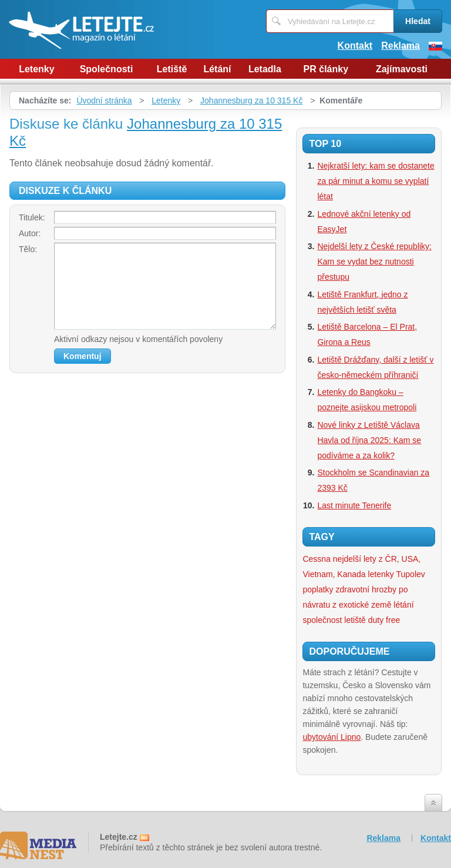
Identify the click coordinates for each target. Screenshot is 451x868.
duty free (384, 620)
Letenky (36, 69)
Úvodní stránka (104, 100)
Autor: (30, 233)
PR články (326, 69)
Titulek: (32, 217)
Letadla (265, 69)
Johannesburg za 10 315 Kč (251, 100)
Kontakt (355, 46)
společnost (322, 620)
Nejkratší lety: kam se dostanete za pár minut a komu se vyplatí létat (376, 181)
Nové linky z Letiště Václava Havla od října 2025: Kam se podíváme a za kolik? (369, 440)
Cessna (316, 559)
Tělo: (28, 249)
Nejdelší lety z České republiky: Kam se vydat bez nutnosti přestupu (374, 262)
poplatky (318, 589)
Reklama (400, 46)
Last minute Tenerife (354, 505)
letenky (381, 574)
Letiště (172, 69)
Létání (217, 69)
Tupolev (411, 574)
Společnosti (107, 69)
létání (403, 605)
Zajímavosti (402, 69)
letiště (355, 620)
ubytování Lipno (331, 737)
